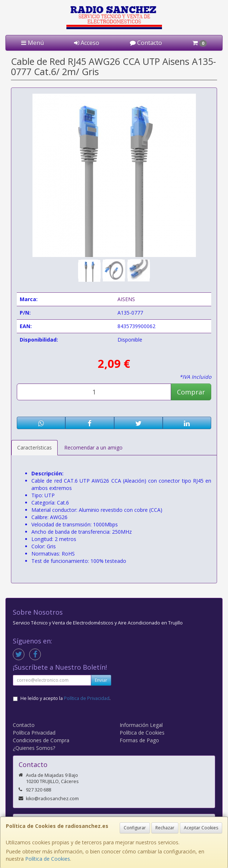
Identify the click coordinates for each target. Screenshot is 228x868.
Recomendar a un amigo (93, 447)
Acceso (87, 43)
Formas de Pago (139, 740)
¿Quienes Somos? (34, 748)
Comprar (191, 392)
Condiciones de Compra (41, 740)
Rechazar (165, 828)
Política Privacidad (34, 733)
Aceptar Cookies (201, 828)
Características (34, 447)
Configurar (135, 828)
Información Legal (141, 725)
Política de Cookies (48, 859)
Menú (32, 43)
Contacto (146, 43)
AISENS (126, 299)
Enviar (101, 680)
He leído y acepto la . (65, 698)
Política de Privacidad (87, 698)
